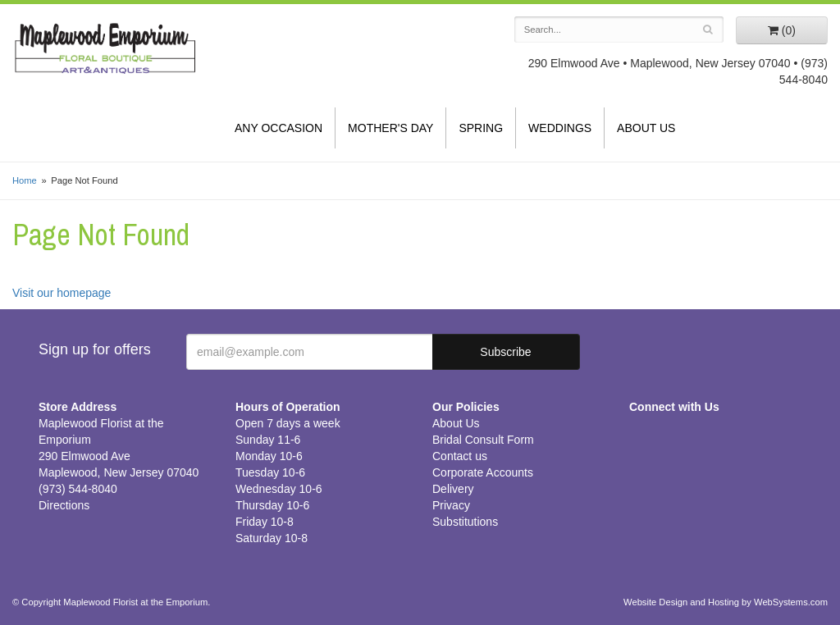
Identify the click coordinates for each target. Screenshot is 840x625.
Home (25, 180)
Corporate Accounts (483, 472)
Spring (481, 128)
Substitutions (465, 522)
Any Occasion (278, 128)
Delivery (453, 489)
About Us (646, 128)
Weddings (560, 128)
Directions (64, 505)
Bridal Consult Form (483, 440)
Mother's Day (390, 128)
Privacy (451, 505)
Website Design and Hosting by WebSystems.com (726, 602)
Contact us (460, 456)
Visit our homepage (62, 293)
